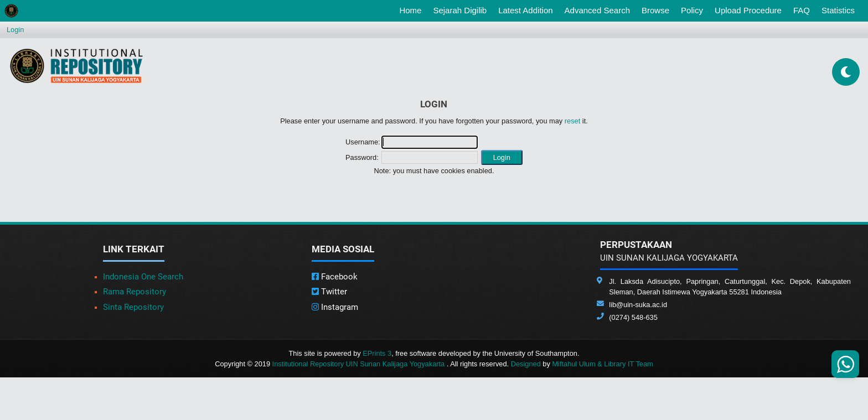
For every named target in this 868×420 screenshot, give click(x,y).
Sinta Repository (133, 307)
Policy (692, 10)
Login (15, 30)
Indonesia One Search (143, 277)
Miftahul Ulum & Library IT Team (602, 364)
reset (572, 121)
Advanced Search (597, 10)
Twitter (329, 292)
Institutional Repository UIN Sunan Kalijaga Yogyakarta (360, 364)
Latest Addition (525, 10)
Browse (655, 10)
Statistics (838, 10)
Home (412, 9)
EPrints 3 (377, 353)
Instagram (335, 307)
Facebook (335, 277)
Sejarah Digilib (460, 10)
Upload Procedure (748, 10)
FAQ (802, 10)
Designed (526, 364)
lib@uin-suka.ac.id (638, 305)
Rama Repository (135, 292)
